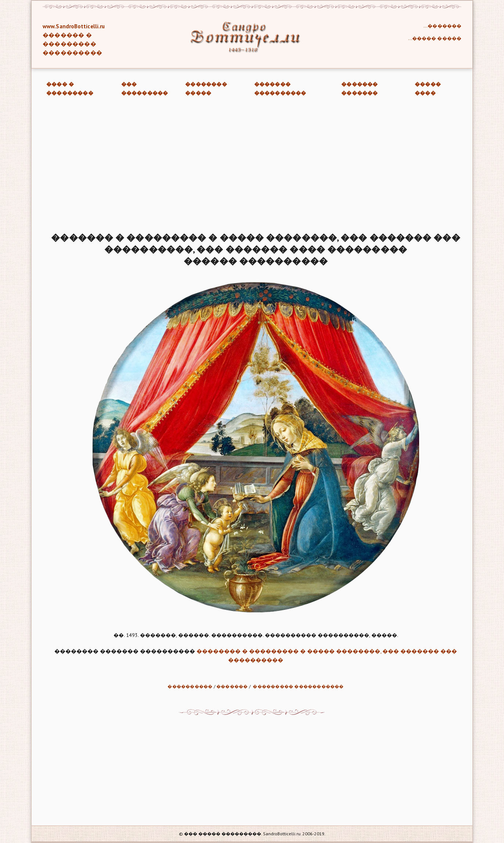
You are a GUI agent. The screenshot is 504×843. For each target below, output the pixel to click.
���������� (190, 686)
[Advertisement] (252, 166)
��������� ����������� (298, 686)
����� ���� (428, 89)
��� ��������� (145, 89)
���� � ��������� (70, 89)
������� (232, 686)
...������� (442, 26)
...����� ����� (435, 38)
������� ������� (359, 89)
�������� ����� (206, 89)
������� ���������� (280, 89)
